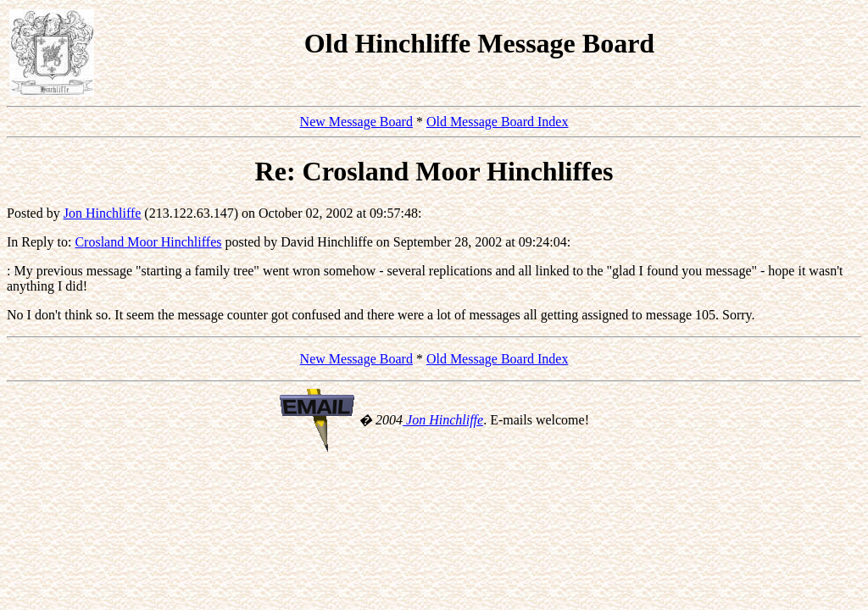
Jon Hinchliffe (103, 213)
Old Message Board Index (498, 122)
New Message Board (356, 122)
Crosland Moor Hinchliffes (148, 242)
